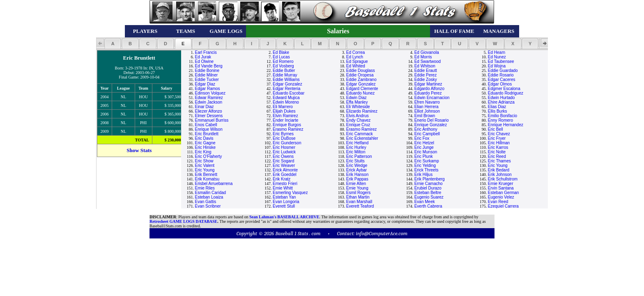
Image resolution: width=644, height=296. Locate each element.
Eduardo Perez (428, 93)
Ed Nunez (497, 57)
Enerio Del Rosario (432, 120)
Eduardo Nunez (361, 93)
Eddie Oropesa (360, 75)
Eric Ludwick (284, 152)
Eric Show (204, 161)
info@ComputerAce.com (382, 233)
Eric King (203, 152)
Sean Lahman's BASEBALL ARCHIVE (284, 217)
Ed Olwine (204, 61)
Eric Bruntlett (206, 134)
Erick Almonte (285, 170)
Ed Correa (356, 52)
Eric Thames (499, 161)
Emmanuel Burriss (212, 120)
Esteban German (504, 193)
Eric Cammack (360, 134)
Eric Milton (356, 152)
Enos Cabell (206, 125)
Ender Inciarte (285, 120)
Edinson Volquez (210, 93)
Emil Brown (425, 116)
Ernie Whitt (283, 188)
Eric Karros (498, 147)
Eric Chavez (499, 134)
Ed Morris (423, 57)
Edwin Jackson (208, 102)
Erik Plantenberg (430, 179)
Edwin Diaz (356, 98)
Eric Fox (422, 138)
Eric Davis (204, 138)
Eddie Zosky (426, 80)
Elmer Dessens (209, 116)
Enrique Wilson (208, 129)
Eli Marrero (283, 107)
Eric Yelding (425, 165)
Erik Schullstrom (503, 179)
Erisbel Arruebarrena (214, 184)
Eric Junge (424, 147)
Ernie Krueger (501, 184)
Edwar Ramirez (209, 98)
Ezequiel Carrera (503, 206)
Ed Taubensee (501, 61)
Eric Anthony (426, 129)
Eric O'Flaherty (208, 156)
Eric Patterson (359, 156)
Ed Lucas (281, 57)
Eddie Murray (285, 75)
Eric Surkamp (427, 161)
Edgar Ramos (207, 89)
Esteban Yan (284, 197)
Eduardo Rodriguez (506, 93)
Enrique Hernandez (506, 125)
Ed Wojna (497, 66)
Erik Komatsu (207, 179)
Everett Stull (284, 206)
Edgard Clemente (362, 89)
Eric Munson (426, 152)
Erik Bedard (499, 170)
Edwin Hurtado (501, 98)
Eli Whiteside (358, 107)
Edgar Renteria (286, 89)
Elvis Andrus (358, 116)
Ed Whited (356, 66)
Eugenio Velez (501, 197)
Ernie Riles (205, 188)
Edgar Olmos (500, 84)
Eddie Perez (425, 75)
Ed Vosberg (283, 66)
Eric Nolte (497, 152)
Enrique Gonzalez (431, 125)
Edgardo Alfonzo (429, 89)
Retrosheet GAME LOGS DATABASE (183, 221)
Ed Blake (281, 52)
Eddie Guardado (503, 71)
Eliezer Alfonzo (208, 111)
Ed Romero (283, 61)
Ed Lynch (355, 57)
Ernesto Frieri (285, 184)
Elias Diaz (497, 107)
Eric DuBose (284, 138)
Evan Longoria (286, 202)
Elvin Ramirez (285, 116)
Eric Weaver (284, 165)
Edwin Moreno (286, 102)
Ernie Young (357, 188)
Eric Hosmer (284, 147)
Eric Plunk (424, 156)
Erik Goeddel (285, 175)
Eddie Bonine (207, 71)
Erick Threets (427, 170)
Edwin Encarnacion (432, 98)
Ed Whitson (425, 66)
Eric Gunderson (287, 143)
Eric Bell (496, 129)
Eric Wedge (357, 165)
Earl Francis (206, 52)
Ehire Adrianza (501, 102)
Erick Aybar (356, 170)
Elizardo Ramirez (362, 111)
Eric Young (498, 165)
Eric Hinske (205, 147)
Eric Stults (355, 161)
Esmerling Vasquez (290, 193)
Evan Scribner (208, 206)
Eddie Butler (284, 71)
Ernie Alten (356, 184)
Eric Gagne (205, 143)
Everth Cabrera (428, 206)
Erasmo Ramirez (288, 129)
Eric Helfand (357, 143)
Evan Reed (498, 202)
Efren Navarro (427, 102)
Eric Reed (497, 156)
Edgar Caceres (502, 80)
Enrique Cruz (358, 125)
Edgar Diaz (205, 84)
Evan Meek (425, 202)
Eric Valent (205, 165)
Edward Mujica (286, 98)
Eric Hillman (499, 143)
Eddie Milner (206, 75)
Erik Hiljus (423, 175)
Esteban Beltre (428, 193)
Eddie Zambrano (361, 80)
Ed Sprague (357, 61)
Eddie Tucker (207, 80)
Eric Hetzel (424, 143)
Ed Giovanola (427, 52)
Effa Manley (357, 102)
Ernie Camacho (429, 184)
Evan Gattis (205, 202)
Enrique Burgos (287, 125)
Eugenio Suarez (429, 197)
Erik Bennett (206, 175)
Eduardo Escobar (289, 93)
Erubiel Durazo (428, 188)
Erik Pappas (357, 179)
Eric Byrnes (283, 134)
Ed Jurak (203, 57)
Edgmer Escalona (504, 89)
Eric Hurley (356, 147)
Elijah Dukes (284, 111)
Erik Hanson (357, 175)
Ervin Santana (501, 188)
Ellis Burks (498, 111)
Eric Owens (283, 156)
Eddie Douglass (361, 71)
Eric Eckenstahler (362, 138)
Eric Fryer (497, 138)
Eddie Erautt (426, 71)
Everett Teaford (360, 206)
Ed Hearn (497, 52)
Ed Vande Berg (208, 66)
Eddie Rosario (501, 75)
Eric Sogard (283, 161)
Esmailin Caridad (210, 193)
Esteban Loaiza (209, 197)
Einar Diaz (204, 107)
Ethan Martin (358, 197)
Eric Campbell (427, 134)
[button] (113, 44)
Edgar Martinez (428, 84)
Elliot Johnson (427, 111)
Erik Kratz (282, 179)
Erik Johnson (500, 175)
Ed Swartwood (428, 61)
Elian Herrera (427, 107)
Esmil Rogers (358, 193)
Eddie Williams (286, 80)
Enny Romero (500, 120)
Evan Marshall (359, 202)
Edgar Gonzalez (287, 84)
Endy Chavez (358, 120)
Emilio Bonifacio (503, 116)
